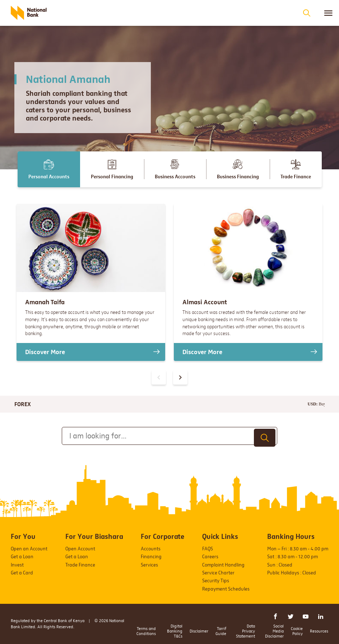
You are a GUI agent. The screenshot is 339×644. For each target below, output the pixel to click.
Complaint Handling (223, 565)
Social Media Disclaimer (274, 631)
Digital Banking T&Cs (175, 631)
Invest (17, 565)
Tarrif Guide (221, 631)
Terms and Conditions (146, 631)
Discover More (45, 352)
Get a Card (22, 573)
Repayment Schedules (226, 589)
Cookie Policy (297, 631)
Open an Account (29, 549)
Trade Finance (80, 565)
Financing (151, 557)
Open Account (80, 549)
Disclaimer (199, 631)
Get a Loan (22, 557)
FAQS (208, 549)
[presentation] (180, 377)
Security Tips (216, 581)
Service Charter (218, 573)
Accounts (151, 549)
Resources (319, 631)
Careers (210, 557)
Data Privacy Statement (245, 631)
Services (149, 565)
